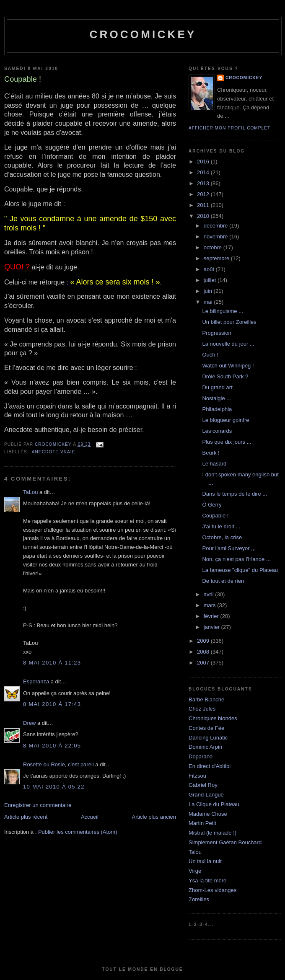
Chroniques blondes (213, 718)
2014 (204, 172)
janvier (212, 627)
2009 (204, 641)
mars (211, 605)
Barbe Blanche (206, 699)
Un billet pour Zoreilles (229, 322)
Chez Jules (202, 709)
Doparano (201, 756)
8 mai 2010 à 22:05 (52, 746)
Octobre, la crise (222, 537)
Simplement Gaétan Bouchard (225, 842)
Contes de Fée (206, 728)
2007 (204, 663)
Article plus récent (26, 817)
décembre (216, 226)
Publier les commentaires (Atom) (78, 832)
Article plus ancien (154, 817)
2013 (204, 183)
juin (209, 291)
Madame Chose (208, 814)
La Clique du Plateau (214, 804)
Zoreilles (199, 899)
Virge (195, 871)
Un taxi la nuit (205, 861)
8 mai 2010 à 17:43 (52, 704)
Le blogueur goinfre (225, 420)
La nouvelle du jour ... (228, 344)
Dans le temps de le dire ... (234, 494)
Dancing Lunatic (208, 738)
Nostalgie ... (216, 398)
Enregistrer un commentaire (38, 805)
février (212, 616)
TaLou (30, 492)
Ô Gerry (212, 505)
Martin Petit (202, 823)
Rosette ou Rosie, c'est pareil (58, 764)
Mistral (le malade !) (212, 833)
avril (209, 594)
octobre (214, 247)
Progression (216, 333)
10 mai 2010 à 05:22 (54, 787)
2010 (204, 216)
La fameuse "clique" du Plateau (240, 570)
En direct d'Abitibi (210, 766)
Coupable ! (215, 516)
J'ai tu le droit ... (221, 526)
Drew (29, 723)
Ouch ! (210, 355)
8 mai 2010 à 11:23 (52, 663)
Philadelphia (217, 409)
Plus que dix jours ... (227, 442)
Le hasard (214, 464)
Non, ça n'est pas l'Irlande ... (236, 559)
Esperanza (36, 681)
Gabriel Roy (203, 785)
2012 (204, 194)
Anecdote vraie (54, 452)
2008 (204, 652)
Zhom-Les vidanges (212, 890)
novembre (216, 237)
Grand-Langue (206, 795)
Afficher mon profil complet (229, 128)
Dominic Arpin (205, 747)
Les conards (217, 431)
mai (209, 302)
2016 (204, 162)
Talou (195, 852)
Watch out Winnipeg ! (228, 366)
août (210, 269)
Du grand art (217, 387)
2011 (204, 205)
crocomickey (143, 34)
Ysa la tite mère (207, 880)
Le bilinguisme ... (223, 311)
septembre (217, 258)
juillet (211, 280)
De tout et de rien (223, 581)
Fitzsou (197, 776)
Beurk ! (211, 453)
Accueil (90, 817)
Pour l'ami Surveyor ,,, (229, 548)
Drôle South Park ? (225, 376)
